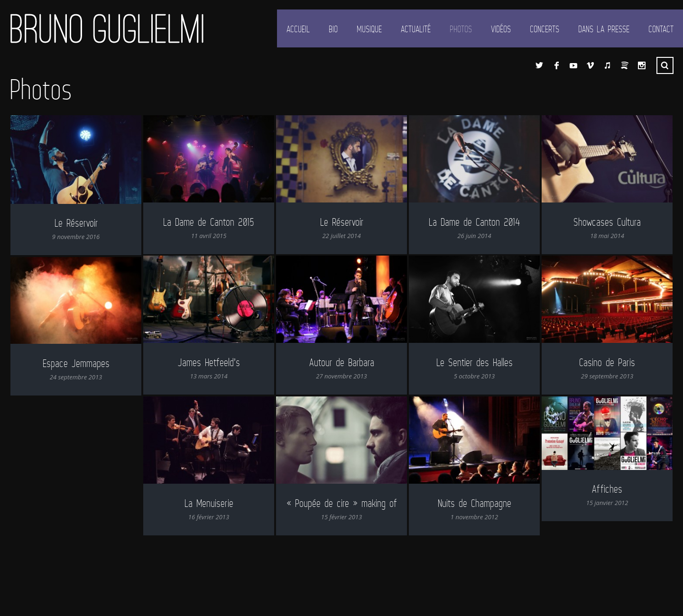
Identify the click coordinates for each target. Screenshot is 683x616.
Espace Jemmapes (76, 363)
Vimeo (591, 65)
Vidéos (501, 29)
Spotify (625, 65)
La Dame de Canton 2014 (474, 222)
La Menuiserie (202, 499)
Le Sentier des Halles (475, 362)
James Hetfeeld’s (209, 362)
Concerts (545, 29)
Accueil (298, 29)
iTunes (608, 65)
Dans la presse (604, 29)
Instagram (642, 65)
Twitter (539, 65)
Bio (333, 29)
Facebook (556, 65)
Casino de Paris (607, 362)
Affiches (594, 489)
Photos (461, 29)
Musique (369, 29)
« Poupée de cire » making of (328, 501)
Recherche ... (665, 65)
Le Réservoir (76, 223)
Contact (661, 29)
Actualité (416, 29)
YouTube (573, 65)
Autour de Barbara (342, 362)
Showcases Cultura (607, 222)
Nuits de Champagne (461, 503)
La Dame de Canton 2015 (209, 222)
